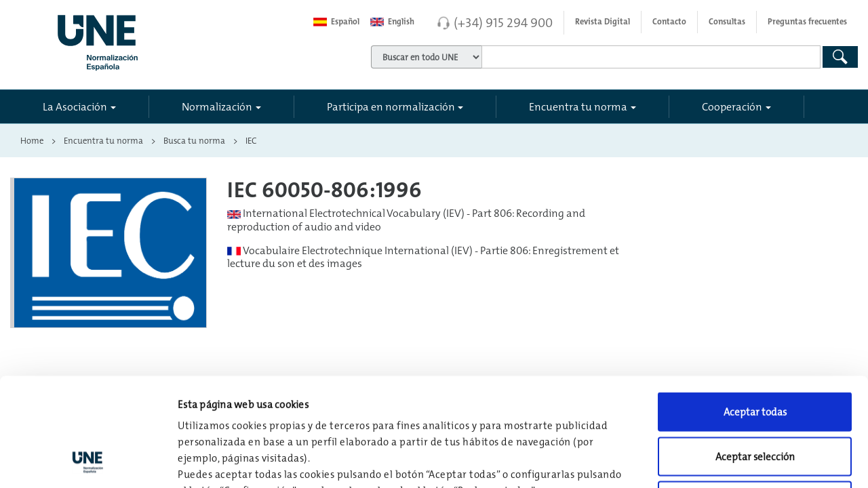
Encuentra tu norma (103, 140)
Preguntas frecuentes (807, 22)
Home (32, 140)
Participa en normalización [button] (391, 106)
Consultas (727, 22)
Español (336, 22)
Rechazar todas (755, 399)
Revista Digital (603, 22)
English (392, 22)
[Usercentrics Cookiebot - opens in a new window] (88, 462)
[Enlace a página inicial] (155, 39)
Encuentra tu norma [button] (578, 106)
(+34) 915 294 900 (503, 22)
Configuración (706, 461)
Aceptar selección (755, 355)
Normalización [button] (217, 106)
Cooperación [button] (732, 106)
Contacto (669, 22)
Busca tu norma (194, 140)
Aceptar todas (755, 310)
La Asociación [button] (75, 106)
